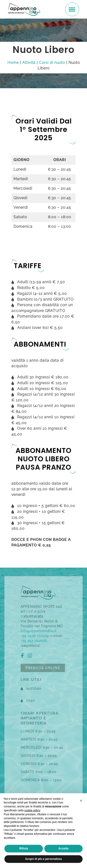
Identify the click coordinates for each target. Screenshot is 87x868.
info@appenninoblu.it (39, 631)
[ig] (31, 656)
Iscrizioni (34, 689)
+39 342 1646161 (34, 641)
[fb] (24, 656)
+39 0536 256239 (35, 636)
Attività (29, 63)
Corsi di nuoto (52, 63)
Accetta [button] (63, 848)
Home (13, 63)
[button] (81, 801)
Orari (31, 701)
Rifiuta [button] (24, 848)
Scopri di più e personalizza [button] (43, 859)
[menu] (72, 9)
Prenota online (43, 668)
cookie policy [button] (32, 810)
